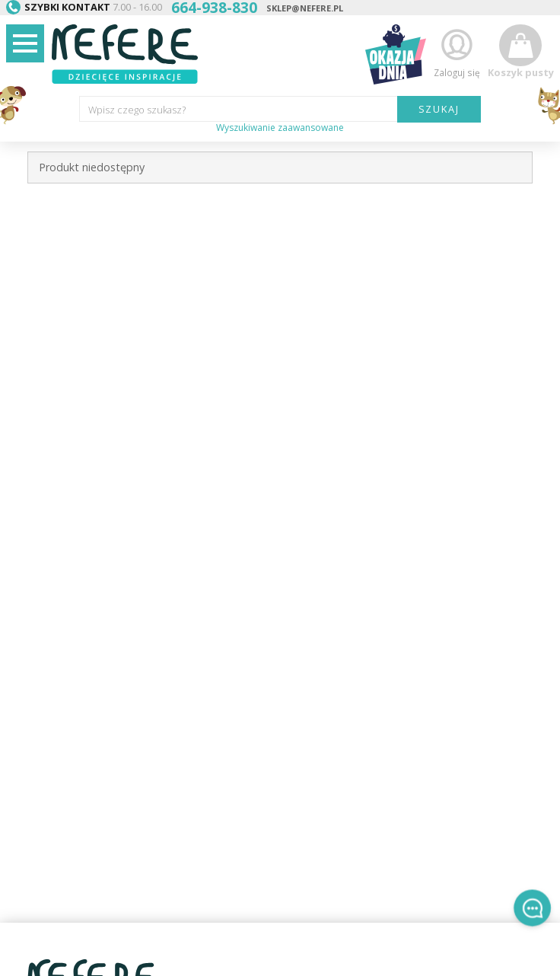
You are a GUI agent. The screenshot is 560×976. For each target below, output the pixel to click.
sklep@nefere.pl (305, 8)
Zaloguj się (457, 52)
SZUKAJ (439, 109)
